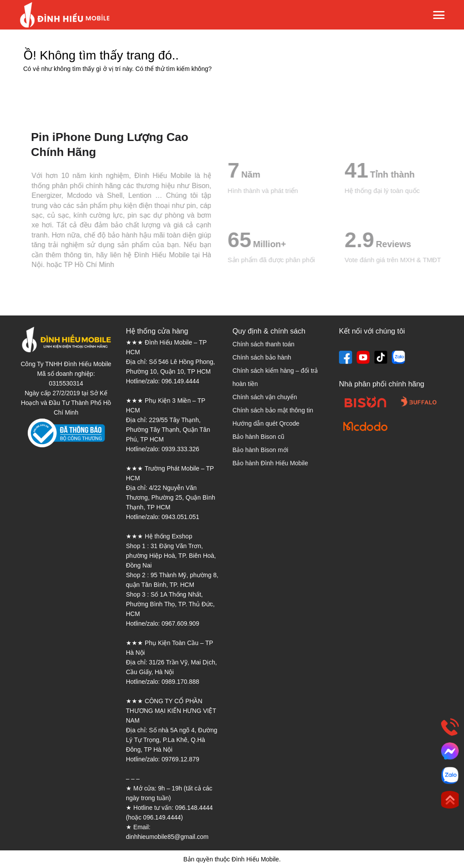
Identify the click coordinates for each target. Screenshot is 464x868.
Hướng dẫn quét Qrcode (266, 423)
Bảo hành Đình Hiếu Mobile (270, 463)
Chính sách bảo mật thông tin (273, 410)
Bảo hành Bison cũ (258, 437)
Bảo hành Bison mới (260, 450)
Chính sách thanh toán (263, 344)
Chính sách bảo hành (262, 357)
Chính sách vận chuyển (265, 397)
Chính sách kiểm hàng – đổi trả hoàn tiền (275, 377)
